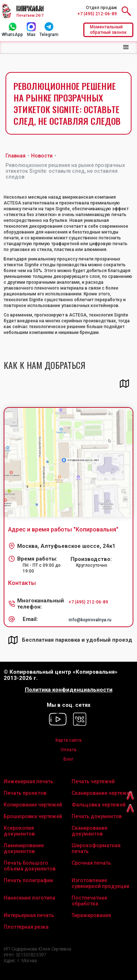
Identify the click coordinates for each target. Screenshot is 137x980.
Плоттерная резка (26, 927)
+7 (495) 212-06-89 (97, 14)
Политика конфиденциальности (69, 690)
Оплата (68, 750)
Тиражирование (91, 915)
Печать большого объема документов (30, 866)
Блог (68, 759)
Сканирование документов (90, 831)
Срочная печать (91, 863)
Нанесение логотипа (29, 898)
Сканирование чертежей (102, 793)
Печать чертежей (93, 781)
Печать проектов (25, 793)
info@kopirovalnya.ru (90, 620)
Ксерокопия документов (19, 831)
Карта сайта (68, 740)
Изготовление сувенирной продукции (100, 883)
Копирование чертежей (33, 805)
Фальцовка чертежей (99, 805)
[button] (126, 47)
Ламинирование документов (24, 848)
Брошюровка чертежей (33, 816)
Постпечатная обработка (89, 901)
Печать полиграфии (28, 880)
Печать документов (97, 816)
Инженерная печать (28, 781)
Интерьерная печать (29, 915)
